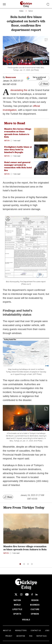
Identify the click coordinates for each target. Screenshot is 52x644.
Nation (31, 11)
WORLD (17, 605)
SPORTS (17, 614)
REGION (35, 600)
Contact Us (36, 631)
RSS (31, 636)
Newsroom (11, 77)
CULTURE (35, 609)
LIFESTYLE (17, 609)
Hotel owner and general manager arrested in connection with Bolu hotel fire (18, 166)
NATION (17, 600)
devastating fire (19, 90)
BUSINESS (35, 605)
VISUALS (26, 620)
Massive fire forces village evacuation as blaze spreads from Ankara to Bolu (18, 133)
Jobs (47, 631)
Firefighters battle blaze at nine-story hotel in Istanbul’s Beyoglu (18, 149)
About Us (7, 631)
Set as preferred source (36, 78)
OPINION (35, 614)
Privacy (9, 636)
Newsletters (21, 631)
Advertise (21, 636)
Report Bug (42, 636)
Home (21, 11)
